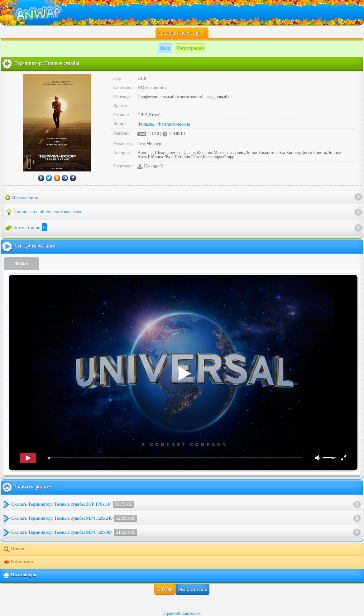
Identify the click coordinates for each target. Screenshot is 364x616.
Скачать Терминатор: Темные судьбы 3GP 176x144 (73, 504)
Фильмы (146, 124)
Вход (165, 48)
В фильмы (18, 562)
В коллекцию (22, 198)
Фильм (22, 263)
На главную (19, 575)
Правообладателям (182, 613)
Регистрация (191, 48)
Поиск (14, 549)
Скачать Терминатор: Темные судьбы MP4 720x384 (74, 532)
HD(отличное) (152, 88)
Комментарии (26, 228)
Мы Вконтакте (192, 589)
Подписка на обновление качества (43, 212)
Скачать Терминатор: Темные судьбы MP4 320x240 (74, 518)
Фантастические (174, 124)
